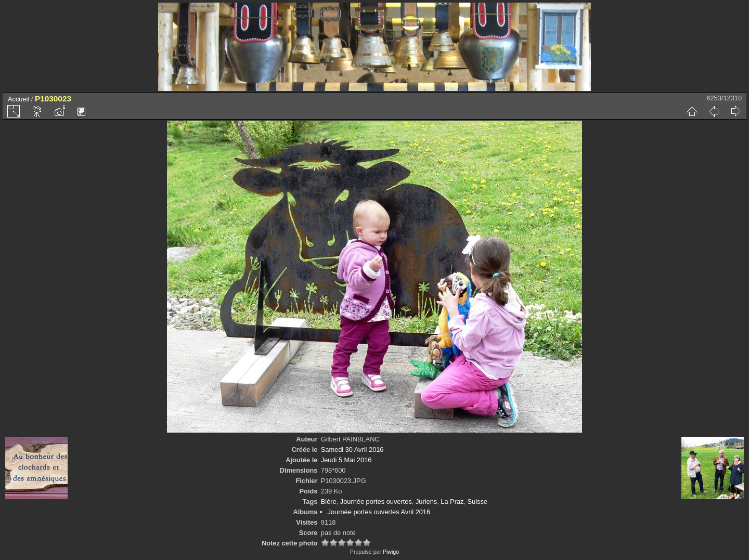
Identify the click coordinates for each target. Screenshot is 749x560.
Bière (329, 502)
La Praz (452, 502)
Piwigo (391, 552)
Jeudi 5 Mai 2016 (346, 460)
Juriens (426, 502)
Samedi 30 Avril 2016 (352, 450)
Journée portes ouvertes (376, 502)
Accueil (18, 99)
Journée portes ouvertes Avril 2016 (379, 512)
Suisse (477, 502)
